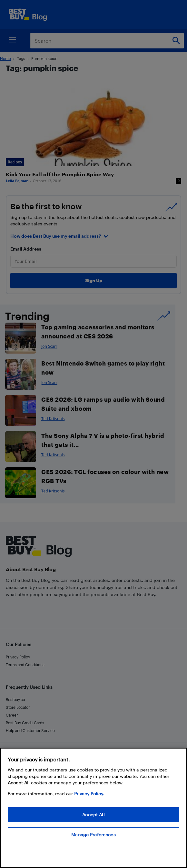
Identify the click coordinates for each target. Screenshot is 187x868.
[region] (93, 808)
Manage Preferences (93, 835)
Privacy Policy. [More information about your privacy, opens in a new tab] (89, 794)
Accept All (93, 815)
